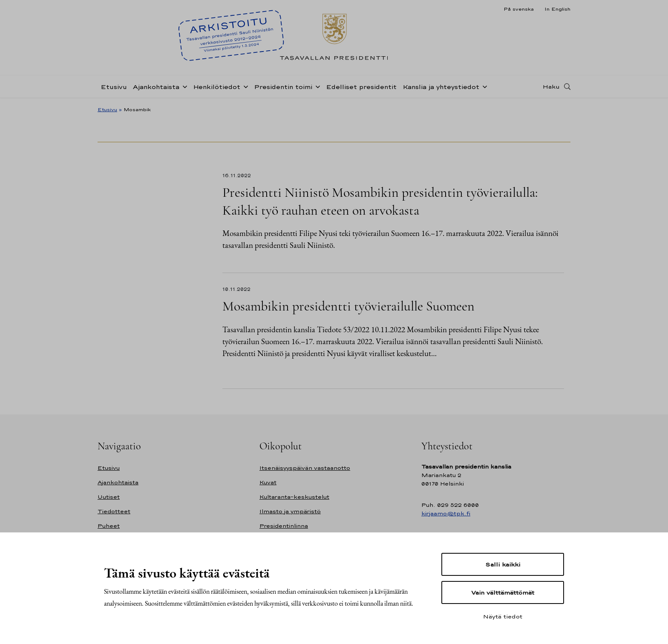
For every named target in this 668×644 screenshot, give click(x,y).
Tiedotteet (114, 511)
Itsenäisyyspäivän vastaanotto (305, 468)
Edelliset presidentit (361, 87)
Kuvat (268, 482)
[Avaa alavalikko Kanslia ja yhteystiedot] (483, 86)
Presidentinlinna (284, 526)
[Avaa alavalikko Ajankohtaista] (183, 86)
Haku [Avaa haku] (551, 86)
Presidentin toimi (283, 87)
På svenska (519, 9)
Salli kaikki (503, 564)
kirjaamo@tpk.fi (446, 513)
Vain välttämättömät (503, 592)
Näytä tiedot (503, 616)
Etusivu (114, 87)
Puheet (109, 526)
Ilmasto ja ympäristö (290, 511)
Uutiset (109, 497)
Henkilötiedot (217, 87)
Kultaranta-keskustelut (294, 497)
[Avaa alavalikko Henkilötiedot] (244, 86)
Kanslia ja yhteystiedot (441, 87)
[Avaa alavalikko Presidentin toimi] (316, 86)
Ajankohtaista (156, 87)
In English (557, 9)
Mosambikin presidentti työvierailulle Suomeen (348, 306)
